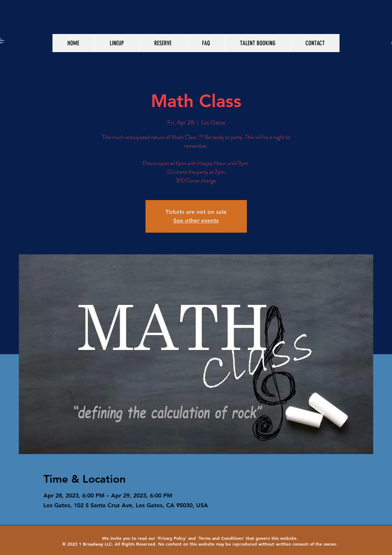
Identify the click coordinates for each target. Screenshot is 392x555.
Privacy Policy (172, 538)
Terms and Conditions (221, 538)
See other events (196, 221)
